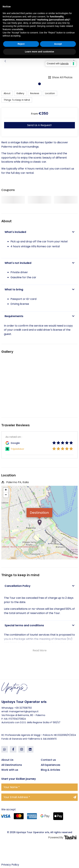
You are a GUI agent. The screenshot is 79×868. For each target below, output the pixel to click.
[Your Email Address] (39, 797)
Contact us (48, 760)
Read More (40, 650)
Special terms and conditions (39, 625)
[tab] (39, 232)
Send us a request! (39, 125)
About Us (7, 760)
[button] (39, 84)
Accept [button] (58, 44)
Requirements (39, 316)
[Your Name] (39, 787)
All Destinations (12, 765)
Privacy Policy (10, 865)
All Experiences (51, 765)
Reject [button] (21, 44)
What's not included (39, 263)
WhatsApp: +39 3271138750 (17, 708)
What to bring (39, 290)
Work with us (10, 770)
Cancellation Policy (39, 586)
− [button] (6, 495)
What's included (39, 232)
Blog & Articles (50, 770)
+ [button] (6, 490)
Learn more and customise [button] (39, 52)
